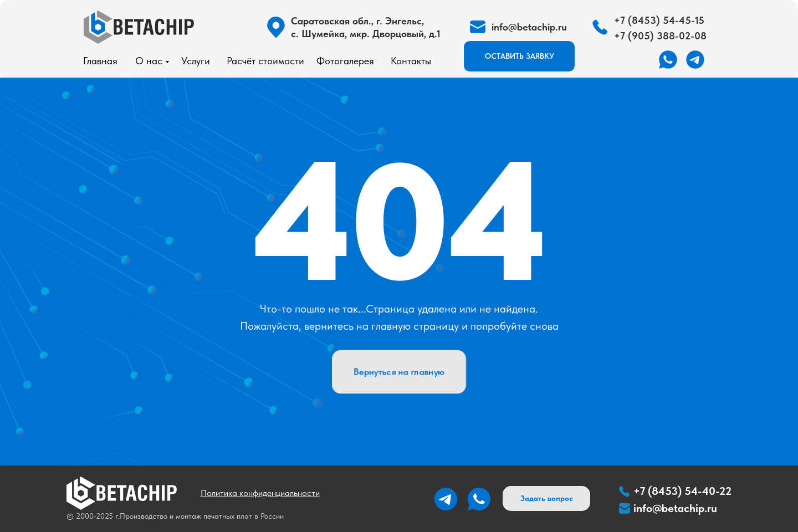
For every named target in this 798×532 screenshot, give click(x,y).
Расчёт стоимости (265, 61)
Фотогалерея (345, 61)
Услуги (196, 61)
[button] (519, 56)
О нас (149, 61)
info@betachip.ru (675, 508)
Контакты (411, 61)
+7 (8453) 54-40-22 (682, 491)
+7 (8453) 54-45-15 (659, 20)
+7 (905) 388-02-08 (660, 36)
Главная (100, 61)
